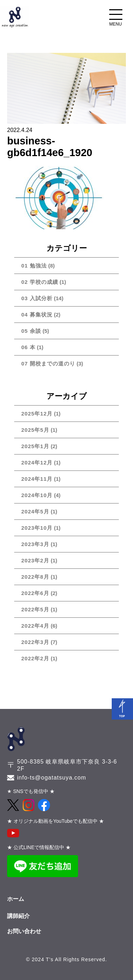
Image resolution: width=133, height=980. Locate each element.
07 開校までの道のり (48, 364)
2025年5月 (35, 430)
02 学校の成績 (40, 282)
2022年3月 (35, 642)
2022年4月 (35, 626)
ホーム (16, 899)
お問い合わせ (24, 931)
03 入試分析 (37, 298)
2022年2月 (35, 658)
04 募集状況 (37, 315)
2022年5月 (35, 609)
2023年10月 (37, 528)
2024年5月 (35, 511)
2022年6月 (35, 593)
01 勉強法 (34, 266)
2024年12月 (37, 463)
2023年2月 (35, 560)
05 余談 (31, 331)
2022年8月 (35, 577)
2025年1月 (35, 446)
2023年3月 (35, 544)
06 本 (28, 347)
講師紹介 (18, 916)
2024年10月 (37, 495)
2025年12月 (37, 414)
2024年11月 (37, 479)
